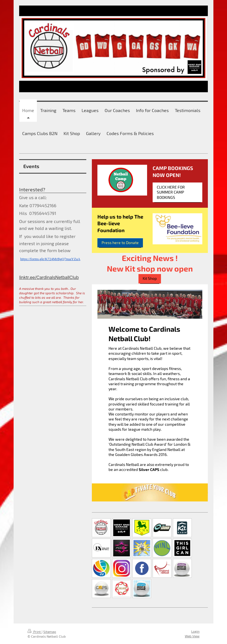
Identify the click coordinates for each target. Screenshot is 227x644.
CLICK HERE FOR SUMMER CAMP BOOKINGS (171, 192)
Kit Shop (150, 278)
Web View (192, 636)
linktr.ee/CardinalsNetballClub (49, 277)
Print (35, 632)
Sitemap (50, 632)
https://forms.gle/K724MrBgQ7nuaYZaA (50, 259)
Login (195, 631)
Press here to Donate (120, 243)
